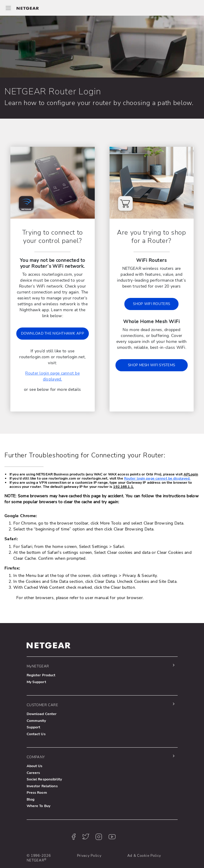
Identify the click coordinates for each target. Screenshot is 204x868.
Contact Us (36, 716)
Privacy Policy (89, 838)
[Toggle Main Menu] (8, 8)
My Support (36, 664)
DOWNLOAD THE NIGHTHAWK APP (53, 327)
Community (36, 703)
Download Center (42, 696)
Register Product (41, 657)
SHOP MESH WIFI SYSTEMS (151, 365)
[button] (101, 648)
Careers (33, 755)
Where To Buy (38, 788)
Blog (30, 782)
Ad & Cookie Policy (144, 838)
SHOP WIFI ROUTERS (151, 304)
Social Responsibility (44, 761)
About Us (35, 748)
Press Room (37, 775)
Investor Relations (42, 768)
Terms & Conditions (43, 854)
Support (34, 709)
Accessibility (88, 854)
